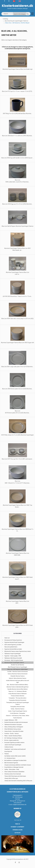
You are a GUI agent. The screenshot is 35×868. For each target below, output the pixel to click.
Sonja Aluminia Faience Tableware (17, 694)
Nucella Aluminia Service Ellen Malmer (18, 689)
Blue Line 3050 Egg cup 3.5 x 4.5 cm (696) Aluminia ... (17, 204)
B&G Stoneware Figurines (11, 763)
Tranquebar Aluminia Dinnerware (18, 700)
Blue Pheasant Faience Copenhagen (17, 667)
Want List (7, 638)
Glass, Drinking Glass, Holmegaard (14, 727)
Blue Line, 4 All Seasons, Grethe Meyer (18, 669)
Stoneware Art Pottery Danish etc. (13, 640)
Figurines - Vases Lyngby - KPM (13, 656)
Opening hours (17, 830)
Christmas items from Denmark (13, 774)
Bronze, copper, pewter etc (12, 740)
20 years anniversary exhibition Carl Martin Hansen (18, 765)
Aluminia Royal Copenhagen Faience (16, 21)
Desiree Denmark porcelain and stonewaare (16, 722)
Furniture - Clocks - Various (12, 734)
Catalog (5, 19)
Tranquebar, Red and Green (17, 707)
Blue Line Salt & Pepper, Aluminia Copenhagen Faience (18, 226)
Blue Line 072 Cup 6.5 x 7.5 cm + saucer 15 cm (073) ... (18, 91)
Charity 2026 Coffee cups (11, 778)
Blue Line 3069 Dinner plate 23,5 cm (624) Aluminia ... (17, 389)
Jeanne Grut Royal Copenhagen (13, 745)
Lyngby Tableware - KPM (11, 720)
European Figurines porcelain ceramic (14, 742)
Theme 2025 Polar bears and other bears (15, 776)
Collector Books (9, 747)
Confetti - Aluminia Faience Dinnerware (17, 672)
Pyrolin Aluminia (18, 718)
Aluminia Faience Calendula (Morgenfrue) (17, 687)
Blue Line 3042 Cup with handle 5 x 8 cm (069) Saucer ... (17, 158)
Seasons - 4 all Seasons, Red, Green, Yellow (18, 716)
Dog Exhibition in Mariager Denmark (14, 767)
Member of (17, 808)
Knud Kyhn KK (8, 751)
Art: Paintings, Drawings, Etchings (13, 738)
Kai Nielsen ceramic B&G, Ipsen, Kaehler (15, 756)
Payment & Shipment (17, 827)
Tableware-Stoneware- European (13, 725)
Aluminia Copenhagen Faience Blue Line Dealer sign (18, 69)
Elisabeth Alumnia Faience (18, 676)
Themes (7, 754)
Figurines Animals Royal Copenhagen (14, 642)
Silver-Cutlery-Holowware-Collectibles (14, 772)
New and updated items (11, 647)
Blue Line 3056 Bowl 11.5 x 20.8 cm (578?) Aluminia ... (17, 136)
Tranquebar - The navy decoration (17, 698)
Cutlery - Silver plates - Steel (12, 769)
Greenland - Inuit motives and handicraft (15, 749)
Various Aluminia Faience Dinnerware (18, 674)
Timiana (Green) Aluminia (17, 696)
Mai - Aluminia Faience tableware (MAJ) (17, 685)
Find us (18, 824)
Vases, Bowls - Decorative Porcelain (14, 731)
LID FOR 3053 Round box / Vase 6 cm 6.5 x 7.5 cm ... (17, 296)
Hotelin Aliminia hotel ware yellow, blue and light (17, 681)
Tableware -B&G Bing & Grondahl (13, 658)
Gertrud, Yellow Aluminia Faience (17, 678)
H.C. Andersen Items (10, 758)
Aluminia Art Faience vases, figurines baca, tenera (18, 651)
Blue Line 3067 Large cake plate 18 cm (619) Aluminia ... (18, 367)
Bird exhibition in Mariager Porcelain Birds (15, 760)
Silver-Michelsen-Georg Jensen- (13, 729)
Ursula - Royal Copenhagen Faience (17, 711)
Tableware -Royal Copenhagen (12, 654)
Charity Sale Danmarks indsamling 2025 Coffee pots (18, 781)
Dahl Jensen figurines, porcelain (13, 645)
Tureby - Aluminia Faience (17, 709)
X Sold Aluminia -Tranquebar (17, 713)
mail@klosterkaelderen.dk (19, 805)
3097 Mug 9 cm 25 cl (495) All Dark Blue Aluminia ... (18, 114)
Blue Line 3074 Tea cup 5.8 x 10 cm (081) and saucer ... (18, 459)
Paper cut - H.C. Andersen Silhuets (18, 691)
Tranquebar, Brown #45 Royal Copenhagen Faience (18, 703)
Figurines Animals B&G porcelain (13, 649)
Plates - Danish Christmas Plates (13, 736)
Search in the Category (20, 14)
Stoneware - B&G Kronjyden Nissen (14, 660)
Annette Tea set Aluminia (17, 665)
